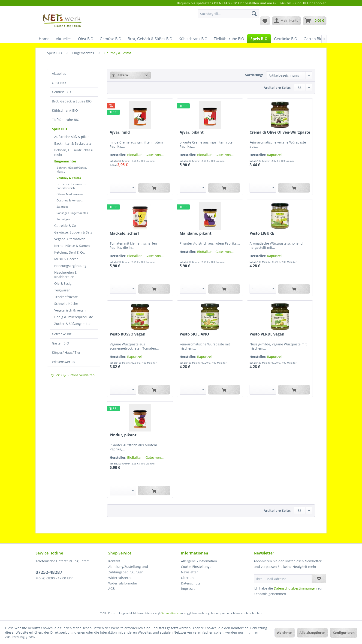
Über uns (188, 578)
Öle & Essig (63, 283)
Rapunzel (274, 155)
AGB (112, 589)
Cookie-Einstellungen (197, 567)
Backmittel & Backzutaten (74, 143)
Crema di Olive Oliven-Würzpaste (280, 132)
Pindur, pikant (123, 435)
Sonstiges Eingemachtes (72, 213)
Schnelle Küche (66, 304)
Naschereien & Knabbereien (66, 275)
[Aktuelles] (64, 39)
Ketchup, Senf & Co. (70, 252)
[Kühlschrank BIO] (193, 39)
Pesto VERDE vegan (267, 334)
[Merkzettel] (265, 21)
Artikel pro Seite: (277, 88)
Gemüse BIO (62, 92)
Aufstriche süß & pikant (72, 137)
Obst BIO (59, 83)
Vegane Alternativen (70, 239)
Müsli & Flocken (66, 259)
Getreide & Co (65, 226)
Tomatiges (63, 219)
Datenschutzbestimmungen (295, 588)
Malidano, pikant (196, 233)
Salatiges (62, 207)
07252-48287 (49, 572)
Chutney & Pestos (69, 178)
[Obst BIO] (86, 39)
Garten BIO (60, 343)
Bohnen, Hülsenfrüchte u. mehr (74, 152)
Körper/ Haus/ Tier (66, 352)
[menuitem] (228, 16)
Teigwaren (62, 290)
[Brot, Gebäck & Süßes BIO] (150, 39)
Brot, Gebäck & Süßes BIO (72, 101)
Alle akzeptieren (312, 633)
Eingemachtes (65, 161)
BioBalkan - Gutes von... (145, 155)
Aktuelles (59, 73)
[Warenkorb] (315, 21)
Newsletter (189, 572)
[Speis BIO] (259, 39)
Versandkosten (171, 613)
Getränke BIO (62, 334)
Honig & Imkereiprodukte (74, 317)
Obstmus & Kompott (69, 200)
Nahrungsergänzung (70, 266)
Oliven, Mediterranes (70, 194)
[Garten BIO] (313, 39)
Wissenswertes (63, 362)
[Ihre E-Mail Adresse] (283, 579)
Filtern (120, 75)
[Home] (44, 39)
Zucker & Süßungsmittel (73, 324)
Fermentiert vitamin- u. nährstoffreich (71, 186)
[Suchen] (254, 14)
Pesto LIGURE (262, 233)
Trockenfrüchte (66, 297)
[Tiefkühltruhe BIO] (229, 39)
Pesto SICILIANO (194, 334)
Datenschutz (191, 583)
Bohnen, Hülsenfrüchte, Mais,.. (72, 170)
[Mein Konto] (286, 21)
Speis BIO (59, 129)
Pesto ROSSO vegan (128, 334)
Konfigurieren (344, 633)
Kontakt (114, 561)
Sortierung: (254, 75)
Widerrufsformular (123, 583)
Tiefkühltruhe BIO (66, 120)
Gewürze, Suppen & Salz (73, 232)
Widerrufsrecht (120, 578)
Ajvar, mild (120, 132)
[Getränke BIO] (286, 39)
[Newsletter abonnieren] (319, 579)
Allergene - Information (199, 561)
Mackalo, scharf (124, 233)
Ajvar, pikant (192, 132)
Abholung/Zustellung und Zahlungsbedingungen (128, 569)
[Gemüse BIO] (110, 39)
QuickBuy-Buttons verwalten (73, 375)
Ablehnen (285, 633)
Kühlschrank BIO (65, 110)
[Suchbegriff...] (228, 14)
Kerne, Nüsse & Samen (72, 246)
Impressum (190, 589)
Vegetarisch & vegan (70, 310)
